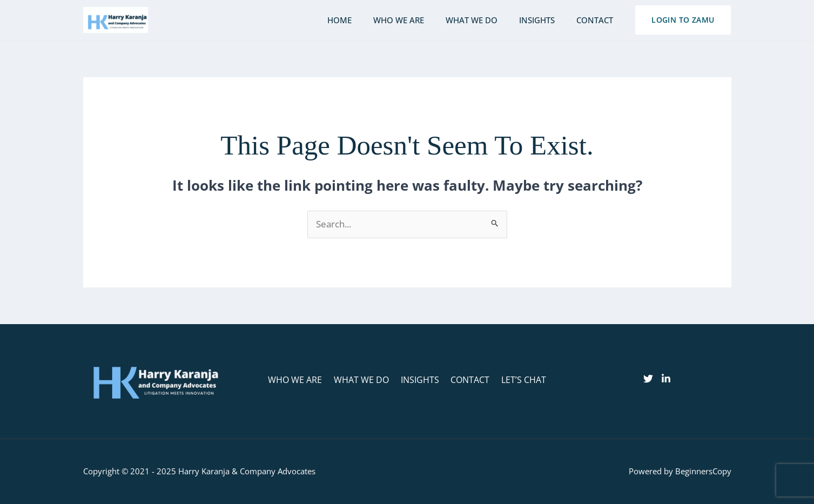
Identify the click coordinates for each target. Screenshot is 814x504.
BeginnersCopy (703, 471)
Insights (545, 20)
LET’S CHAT (518, 380)
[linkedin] (666, 379)
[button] (683, 20)
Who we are (418, 20)
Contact (597, 20)
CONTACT (467, 380)
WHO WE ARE (301, 380)
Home (364, 20)
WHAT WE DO (365, 380)
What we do (485, 20)
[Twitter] (648, 379)
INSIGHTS (420, 380)
